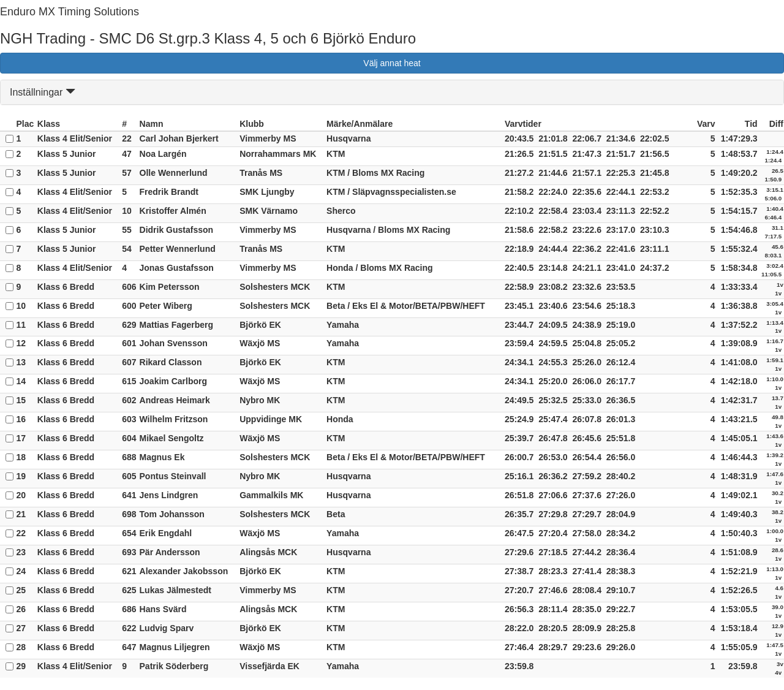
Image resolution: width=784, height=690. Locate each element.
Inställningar (43, 92)
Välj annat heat (392, 63)
